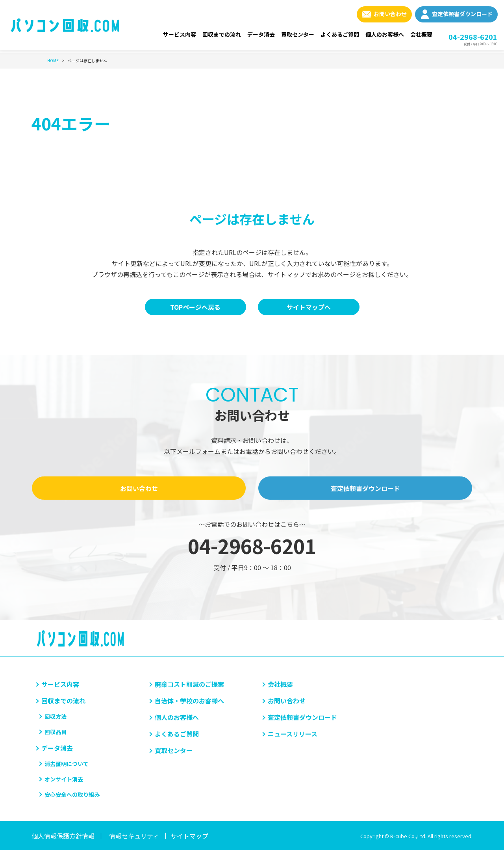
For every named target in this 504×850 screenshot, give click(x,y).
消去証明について (67, 764)
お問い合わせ (390, 14)
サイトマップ (189, 836)
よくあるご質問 (340, 34)
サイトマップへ (309, 307)
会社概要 (421, 34)
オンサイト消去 (64, 779)
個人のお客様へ (385, 34)
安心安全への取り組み (72, 794)
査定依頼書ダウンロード (462, 14)
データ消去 (261, 34)
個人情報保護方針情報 (63, 836)
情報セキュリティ (134, 836)
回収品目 (56, 732)
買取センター (298, 34)
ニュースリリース (293, 734)
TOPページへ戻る (195, 307)
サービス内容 (180, 34)
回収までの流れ (222, 34)
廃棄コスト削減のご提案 (189, 684)
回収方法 (56, 716)
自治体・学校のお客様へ (189, 701)
